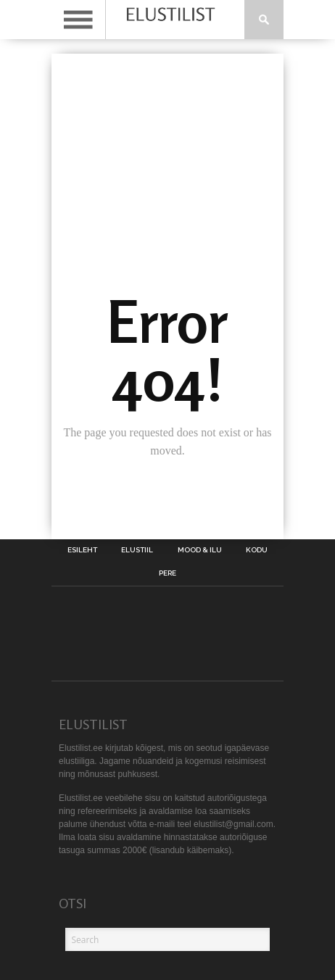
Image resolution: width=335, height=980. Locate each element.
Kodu (257, 550)
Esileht (82, 550)
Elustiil (137, 550)
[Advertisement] (167, 133)
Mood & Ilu (200, 550)
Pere (167, 573)
